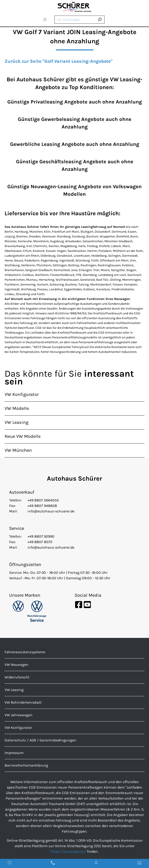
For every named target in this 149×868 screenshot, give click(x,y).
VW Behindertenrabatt (23, 702)
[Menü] (45, 20)
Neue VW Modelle (23, 436)
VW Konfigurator (22, 394)
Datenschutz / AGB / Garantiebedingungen (40, 740)
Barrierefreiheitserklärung (26, 765)
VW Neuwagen (16, 665)
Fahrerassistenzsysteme (25, 652)
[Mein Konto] (96, 863)
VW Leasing (16, 422)
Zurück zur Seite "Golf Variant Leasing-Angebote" (59, 61)
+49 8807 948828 (42, 506)
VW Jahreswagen (19, 715)
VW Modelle (17, 408)
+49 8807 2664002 (43, 500)
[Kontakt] (53, 863)
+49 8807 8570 (40, 542)
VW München (18, 450)
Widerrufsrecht (17, 677)
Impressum (14, 753)
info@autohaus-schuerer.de (51, 511)
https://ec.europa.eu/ (68, 851)
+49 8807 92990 (41, 536)
